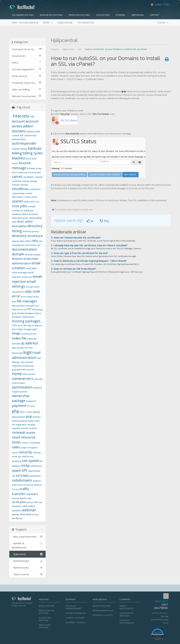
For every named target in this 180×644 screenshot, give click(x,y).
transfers (32, 494)
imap (16, 333)
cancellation (28, 177)
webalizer (17, 511)
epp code (33, 291)
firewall (30, 306)
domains (17, 259)
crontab (16, 211)
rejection (16, 428)
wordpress (17, 518)
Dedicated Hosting (79, 15)
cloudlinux (20, 189)
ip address (30, 343)
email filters (32, 268)
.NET (32, 117)
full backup (38, 310)
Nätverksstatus (27, 568)
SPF (25, 470)
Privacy (163, 613)
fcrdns (36, 297)
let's (26, 348)
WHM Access (32, 514)
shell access (28, 456)
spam (16, 470)
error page (27, 297)
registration (21, 425)
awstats (16, 149)
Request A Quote (103, 615)
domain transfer (33, 255)
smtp (25, 465)
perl (33, 406)
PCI (29, 406)
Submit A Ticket (75, 618)
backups (35, 148)
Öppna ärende (27, 574)
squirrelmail (34, 471)
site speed (30, 461)
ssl (18, 475)
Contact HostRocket (127, 622)
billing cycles (33, 153)
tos (17, 489)
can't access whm (33, 173)
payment (19, 406)
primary (37, 417)
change (26, 181)
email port (27, 277)
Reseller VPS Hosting (51, 15)
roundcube (35, 443)
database (29, 211)
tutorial (15, 498)
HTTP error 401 (19, 326)
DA (22, 211)
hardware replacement (23, 317)
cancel (17, 176)
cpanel (17, 201)
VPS (36, 502)
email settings (24, 284)
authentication (19, 139)
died (14, 222)
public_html (34, 421)
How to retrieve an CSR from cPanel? (73, 269)
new (36, 379)
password (31, 401)
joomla (20, 348)
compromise (18, 193)
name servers (29, 374)
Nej (104, 221)
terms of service (26, 485)
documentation (24, 249)
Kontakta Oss (86, 23)
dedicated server (20, 218)
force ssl (22, 310)
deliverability (36, 218)
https (21, 329)
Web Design (137, 15)
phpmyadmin (18, 417)
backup (24, 149)
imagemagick (30, 329)
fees (14, 302)
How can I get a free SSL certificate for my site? (80, 253)
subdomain (35, 476)
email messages (20, 273)
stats (25, 475)
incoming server (29, 334)
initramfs (16, 344)
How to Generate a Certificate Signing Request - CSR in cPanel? (89, 261)
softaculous (36, 466)
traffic (24, 489)
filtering (16, 306)
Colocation (103, 15)
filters (23, 306)
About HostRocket (127, 607)
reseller (31, 433)
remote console (29, 428)
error (16, 296)
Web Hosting (47, 606)
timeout (38, 485)
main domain (27, 362)
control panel (31, 197)
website (16, 514)
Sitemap (165, 616)
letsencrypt (17, 353)
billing (17, 153)
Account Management (74, 607)
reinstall (31, 425)
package (19, 401)
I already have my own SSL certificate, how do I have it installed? (89, 245)
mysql (17, 374)
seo (20, 456)
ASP (22, 136)
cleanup (24, 185)
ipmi (14, 348)
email (27, 259)
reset (16, 437)
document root (33, 245)
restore (25, 443)
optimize (38, 388)
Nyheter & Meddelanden (27, 545)
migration (17, 366)
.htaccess (21, 116)
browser (31, 168)
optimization (22, 387)
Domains (120, 15)
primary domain (20, 421)
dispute (16, 241)
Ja (90, 221)
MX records (28, 370)
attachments (30, 136)
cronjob (32, 206)
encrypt (30, 287)
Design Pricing (102, 606)
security (26, 452)
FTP (29, 309)
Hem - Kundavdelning (25, 23)
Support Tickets (75, 622)
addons (30, 132)
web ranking (29, 506)
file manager (27, 301)
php (16, 411)
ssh (14, 476)
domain (18, 254)
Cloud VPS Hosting (45, 619)
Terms (155, 613)
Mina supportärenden (27, 537)
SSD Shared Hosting (23, 15)
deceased (33, 214)
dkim (22, 241)
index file (19, 338)
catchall (39, 177)
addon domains (23, 129)
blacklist (18, 158)
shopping (17, 461)
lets (31, 348)
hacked (21, 313)
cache (21, 173)
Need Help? (157, 605)
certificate (17, 181)
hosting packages (26, 321)
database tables (20, 214)
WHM (23, 514)
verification (19, 502)
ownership (21, 396)
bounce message (21, 165)
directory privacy (31, 231)
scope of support (29, 448)
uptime (23, 498)
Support (154, 15)
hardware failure (33, 313)
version (30, 502)
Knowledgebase (76, 613)
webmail (29, 510)
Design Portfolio (103, 611)
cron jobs (19, 206)
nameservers (23, 379)
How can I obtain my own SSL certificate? (76, 238)
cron (37, 202)
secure (15, 453)
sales (16, 447)
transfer (19, 494)
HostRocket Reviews (127, 614)
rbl (13, 425)
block (28, 159)
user (29, 498)
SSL (80, 49)
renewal (18, 432)
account (18, 121)
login (28, 352)
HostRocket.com (23, 599)
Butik (48, 23)
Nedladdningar (27, 561)
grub (14, 313)
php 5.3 (24, 412)
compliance (35, 189)
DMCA (28, 241)
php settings (34, 412)
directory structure (27, 236)
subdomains (22, 480)
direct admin (25, 221)
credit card (29, 202)
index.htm (32, 339)
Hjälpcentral (65, 23)
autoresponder (24, 143)
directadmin (19, 226)
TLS (14, 489)
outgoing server (20, 392)
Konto (163, 23)
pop (29, 416)
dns (35, 241)
